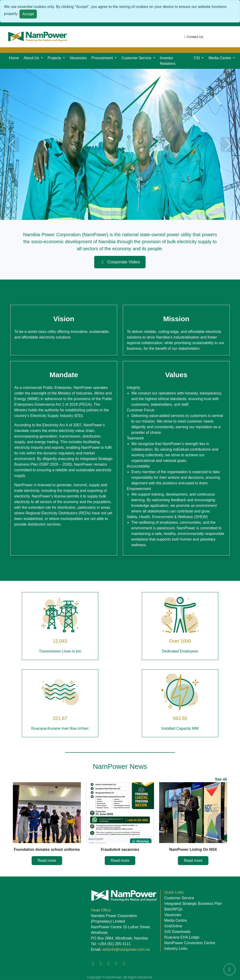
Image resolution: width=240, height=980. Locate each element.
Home (14, 58)
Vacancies (78, 58)
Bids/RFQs (173, 909)
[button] (33, 58)
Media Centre (176, 920)
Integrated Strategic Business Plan (193, 904)
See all (221, 779)
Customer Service (179, 898)
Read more (47, 860)
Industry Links (176, 949)
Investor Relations (168, 61)
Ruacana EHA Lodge (182, 937)
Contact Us (193, 37)
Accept (28, 14)
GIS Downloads (177, 932)
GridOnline (173, 926)
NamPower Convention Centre (190, 943)
